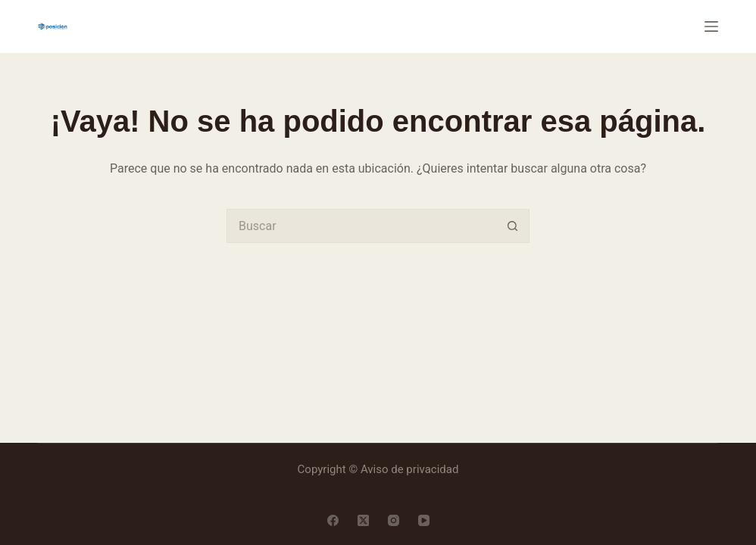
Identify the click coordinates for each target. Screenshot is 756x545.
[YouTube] (424, 520)
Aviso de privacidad (410, 469)
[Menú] (711, 26)
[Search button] (512, 226)
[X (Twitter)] (363, 520)
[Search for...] (361, 226)
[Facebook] (333, 520)
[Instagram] (394, 520)
